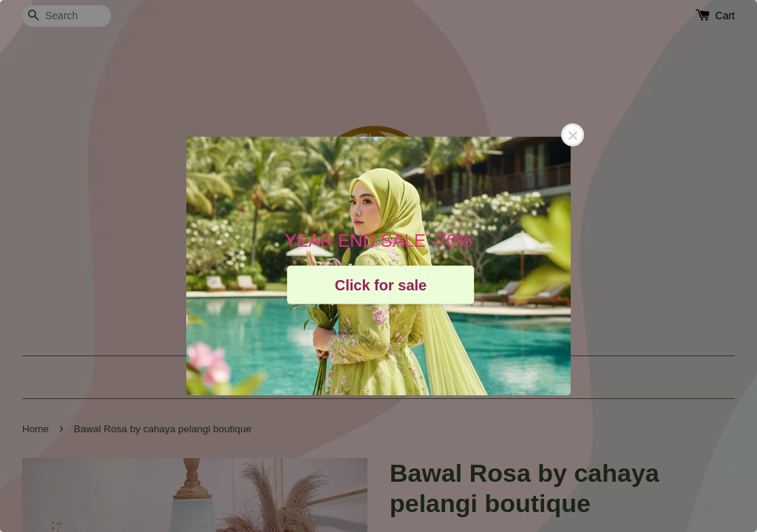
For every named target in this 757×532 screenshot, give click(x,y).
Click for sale (381, 284)
